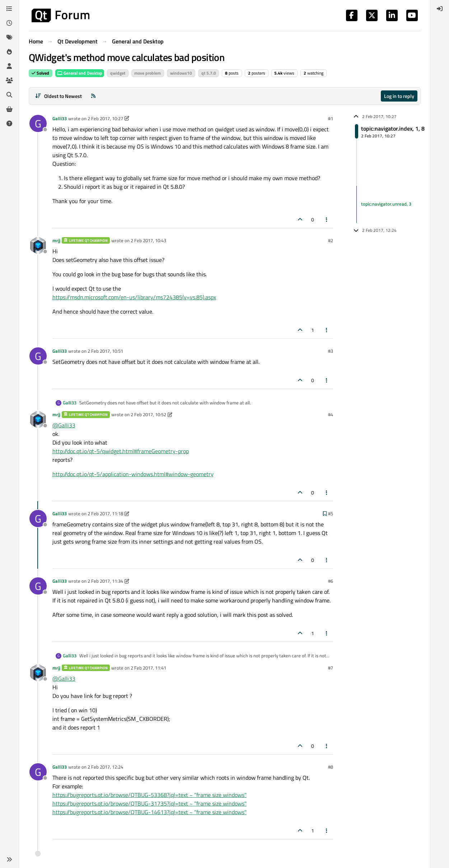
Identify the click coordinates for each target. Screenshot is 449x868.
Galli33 (60, 118)
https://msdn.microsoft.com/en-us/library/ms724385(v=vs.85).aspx (134, 297)
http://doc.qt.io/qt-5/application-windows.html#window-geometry (133, 474)
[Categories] (9, 9)
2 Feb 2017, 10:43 (148, 240)
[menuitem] (440, 9)
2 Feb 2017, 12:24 (105, 767)
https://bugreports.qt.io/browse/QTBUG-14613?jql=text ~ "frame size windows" (149, 812)
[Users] (9, 66)
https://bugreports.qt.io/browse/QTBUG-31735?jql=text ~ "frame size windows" (149, 803)
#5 (331, 513)
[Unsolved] (9, 123)
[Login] (440, 9)
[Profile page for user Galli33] (38, 123)
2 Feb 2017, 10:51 (105, 351)
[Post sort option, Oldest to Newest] (59, 96)
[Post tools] (327, 219)
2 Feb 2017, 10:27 (105, 118)
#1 (331, 118)
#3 (331, 351)
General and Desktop (80, 73)
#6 (331, 581)
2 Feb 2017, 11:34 (105, 581)
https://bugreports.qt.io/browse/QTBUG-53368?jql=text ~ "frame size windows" (149, 795)
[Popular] (9, 52)
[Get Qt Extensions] (9, 109)
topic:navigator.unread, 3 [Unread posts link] (386, 204)
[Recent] (9, 23)
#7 (331, 668)
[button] (9, 859)
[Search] (9, 95)
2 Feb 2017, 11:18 (105, 513)
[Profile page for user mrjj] (38, 245)
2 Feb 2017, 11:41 (148, 668)
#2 (331, 240)
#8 (331, 767)
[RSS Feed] (93, 96)
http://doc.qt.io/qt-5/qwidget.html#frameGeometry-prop (121, 451)
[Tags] (9, 37)
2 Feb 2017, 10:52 (148, 414)
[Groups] (9, 80)
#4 (331, 414)
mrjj (56, 240)
